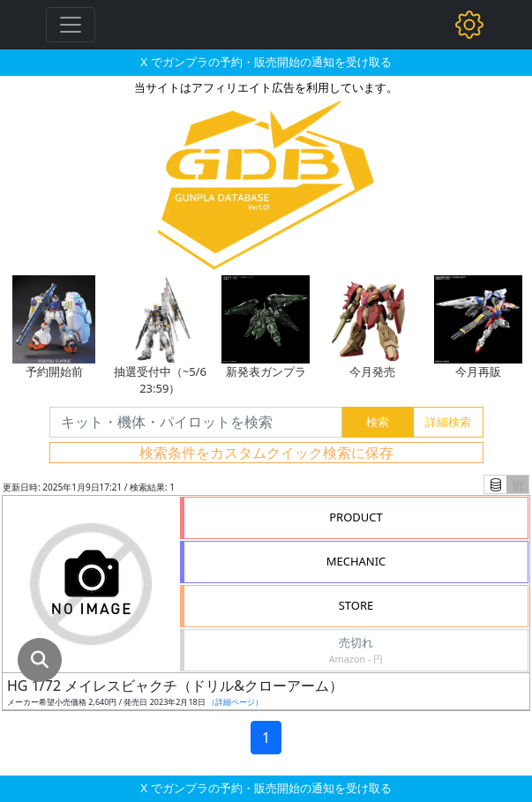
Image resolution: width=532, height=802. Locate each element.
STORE (356, 605)
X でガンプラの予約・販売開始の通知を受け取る (266, 62)
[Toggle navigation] (71, 25)
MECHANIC (356, 561)
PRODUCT (356, 517)
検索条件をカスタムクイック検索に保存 (266, 453)
